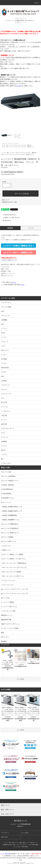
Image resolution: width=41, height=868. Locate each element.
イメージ (31, 228)
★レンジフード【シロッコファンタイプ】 (16, 145)
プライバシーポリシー (22, 845)
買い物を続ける (6, 220)
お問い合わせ (4, 837)
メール (8, 20)
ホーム (4, 144)
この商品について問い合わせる (10, 218)
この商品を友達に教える (8, 215)
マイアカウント (5, 833)
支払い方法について (13, 843)
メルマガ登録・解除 (33, 845)
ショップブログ (17, 847)
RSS (23, 847)
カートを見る (25, 833)
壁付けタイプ (31, 147)
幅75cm (29, 145)
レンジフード (15, 144)
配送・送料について (24, 843)
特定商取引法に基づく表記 (9, 202)
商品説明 (10, 228)
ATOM (26, 847)
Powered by (20, 863)
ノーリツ (9, 144)
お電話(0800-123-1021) (24, 20)
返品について (6, 200)
